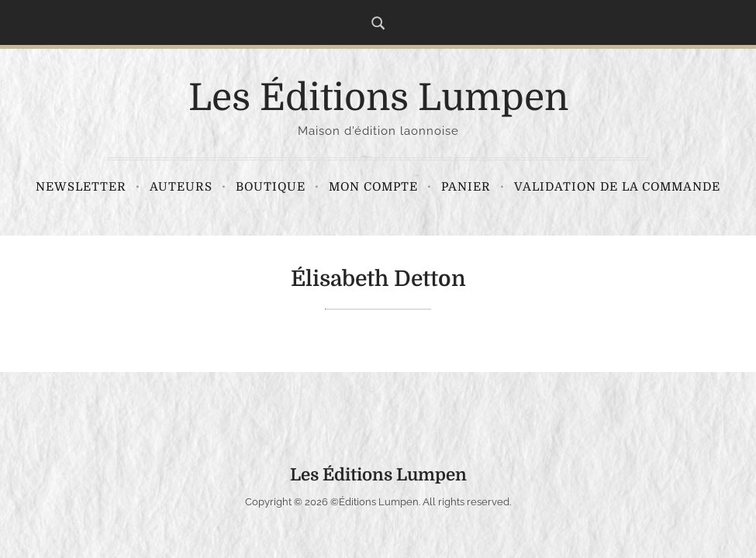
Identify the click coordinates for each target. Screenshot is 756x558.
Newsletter (81, 187)
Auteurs (181, 187)
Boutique (271, 187)
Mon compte (373, 187)
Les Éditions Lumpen (378, 98)
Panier (466, 187)
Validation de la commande (617, 187)
